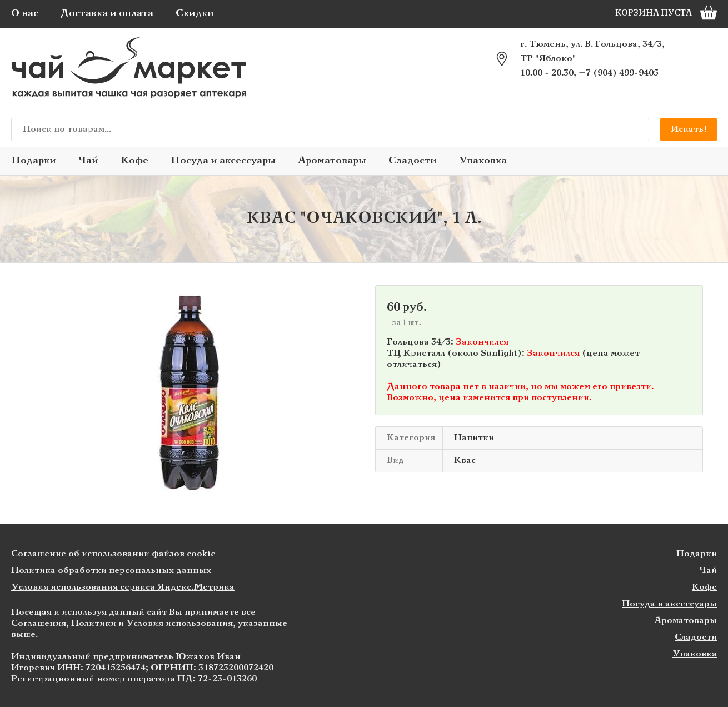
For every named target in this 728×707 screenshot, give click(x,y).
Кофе (134, 161)
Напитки (474, 438)
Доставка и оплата (107, 14)
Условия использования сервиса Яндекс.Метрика (123, 587)
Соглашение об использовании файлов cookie (113, 554)
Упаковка (483, 161)
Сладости (413, 161)
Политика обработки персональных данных (111, 571)
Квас (465, 460)
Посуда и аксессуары (223, 161)
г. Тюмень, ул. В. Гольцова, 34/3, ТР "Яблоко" (592, 51)
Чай (88, 161)
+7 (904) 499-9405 (619, 73)
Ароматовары (332, 161)
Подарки (34, 161)
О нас (25, 14)
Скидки (195, 14)
